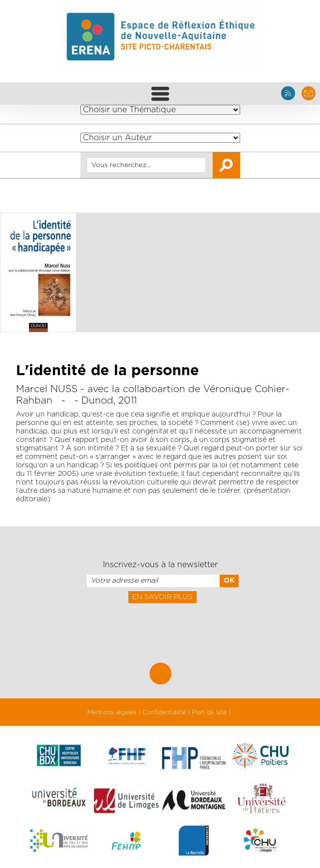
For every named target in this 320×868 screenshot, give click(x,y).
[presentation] (160, 625)
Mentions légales (112, 712)
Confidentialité (164, 712)
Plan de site (209, 712)
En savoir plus (162, 597)
